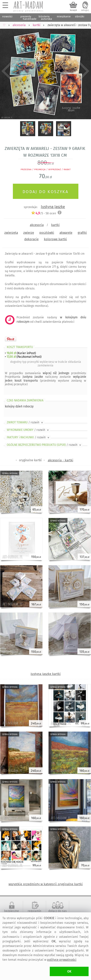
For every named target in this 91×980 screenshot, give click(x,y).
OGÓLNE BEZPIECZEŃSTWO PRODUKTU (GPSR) (44, 445)
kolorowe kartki (55, 239)
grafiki (82, 233)
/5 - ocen (44, 213)
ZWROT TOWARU (25, 422)
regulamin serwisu (34, 913)
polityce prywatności (62, 960)
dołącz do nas (58, 911)
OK (69, 971)
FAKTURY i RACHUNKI (28, 437)
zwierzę (29, 233)
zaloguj (85, 10)
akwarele (66, 233)
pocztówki (47, 233)
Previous (8, 71)
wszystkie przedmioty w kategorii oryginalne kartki (46, 884)
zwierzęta (11, 233)
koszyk (73, 10)
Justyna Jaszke (53, 207)
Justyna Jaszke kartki (46, 674)
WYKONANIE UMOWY (28, 430)
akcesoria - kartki (61, 460)
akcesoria (37, 225)
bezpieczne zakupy (12, 913)
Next (83, 71)
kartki (55, 225)
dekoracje (31, 239)
